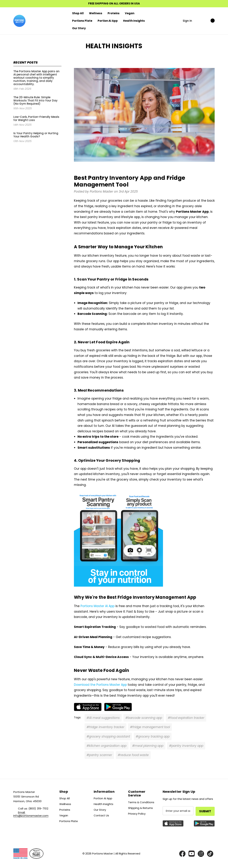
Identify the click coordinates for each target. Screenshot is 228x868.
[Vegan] (130, 13)
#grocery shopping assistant (108, 736)
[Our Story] (79, 28)
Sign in (187, 21)
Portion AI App (103, 798)
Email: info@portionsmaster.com (31, 814)
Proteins (65, 810)
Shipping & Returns (140, 808)
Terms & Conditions (141, 802)
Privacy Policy (137, 814)
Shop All (64, 798)
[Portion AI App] (108, 21)
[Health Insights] (134, 21)
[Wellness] (96, 13)
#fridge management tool (150, 727)
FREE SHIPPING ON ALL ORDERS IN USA (114, 4)
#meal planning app (148, 746)
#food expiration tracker (186, 718)
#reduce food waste (133, 755)
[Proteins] (114, 13)
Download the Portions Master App (100, 685)
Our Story (100, 810)
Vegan (64, 815)
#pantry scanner (99, 755)
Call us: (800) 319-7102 (33, 808)
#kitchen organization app (107, 746)
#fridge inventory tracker (105, 727)
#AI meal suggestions (103, 718)
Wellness (65, 804)
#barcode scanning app (144, 718)
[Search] (199, 20)
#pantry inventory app (186, 746)
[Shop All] (78, 13)
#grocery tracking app (153, 736)
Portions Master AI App (98, 606)
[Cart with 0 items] (209, 20)
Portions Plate (69, 821)
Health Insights (103, 804)
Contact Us (101, 815)
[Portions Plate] (82, 21)
